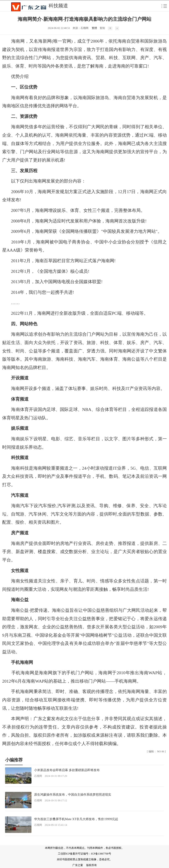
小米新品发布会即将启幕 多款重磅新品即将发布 (67, 770)
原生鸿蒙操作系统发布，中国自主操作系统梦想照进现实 (73, 795)
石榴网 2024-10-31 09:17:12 (51, 800)
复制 (102, 28)
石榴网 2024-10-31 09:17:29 (51, 776)
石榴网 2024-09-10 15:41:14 (51, 825)
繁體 (94, 28)
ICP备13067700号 (101, 854)
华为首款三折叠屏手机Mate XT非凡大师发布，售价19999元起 (76, 819)
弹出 (164, 6)
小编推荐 (14, 760)
